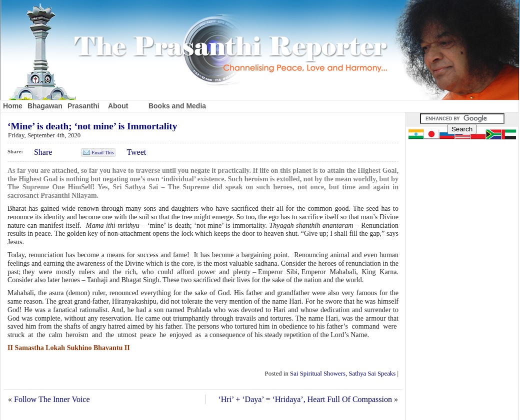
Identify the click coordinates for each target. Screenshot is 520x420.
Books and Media (177, 106)
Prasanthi (83, 106)
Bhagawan (45, 106)
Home (13, 106)
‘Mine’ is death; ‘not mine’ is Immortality (92, 126)
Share (43, 152)
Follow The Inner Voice (52, 399)
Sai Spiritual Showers (318, 374)
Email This (102, 153)
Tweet (136, 152)
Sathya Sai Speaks (372, 374)
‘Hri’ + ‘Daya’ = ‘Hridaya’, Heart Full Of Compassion (305, 399)
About (118, 106)
